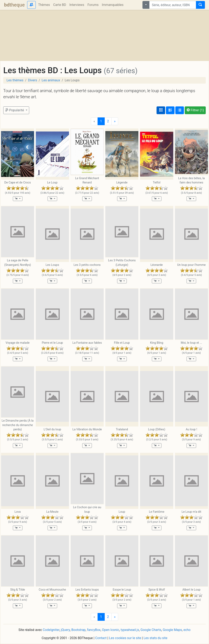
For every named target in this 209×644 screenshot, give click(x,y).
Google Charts (151, 630)
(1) (195, 110)
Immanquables (113, 5)
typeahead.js (130, 630)
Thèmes (44, 5)
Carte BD (60, 5)
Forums (93, 5)
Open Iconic (111, 630)
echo (187, 630)
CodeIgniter (51, 630)
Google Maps (172, 630)
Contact (101, 638)
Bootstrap (79, 630)
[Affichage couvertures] (161, 110)
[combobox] (173, 5)
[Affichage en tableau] (180, 110)
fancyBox (94, 630)
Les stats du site (155, 638)
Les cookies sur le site (125, 638)
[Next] (115, 121)
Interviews (77, 5)
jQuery (65, 630)
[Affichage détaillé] (170, 110)
